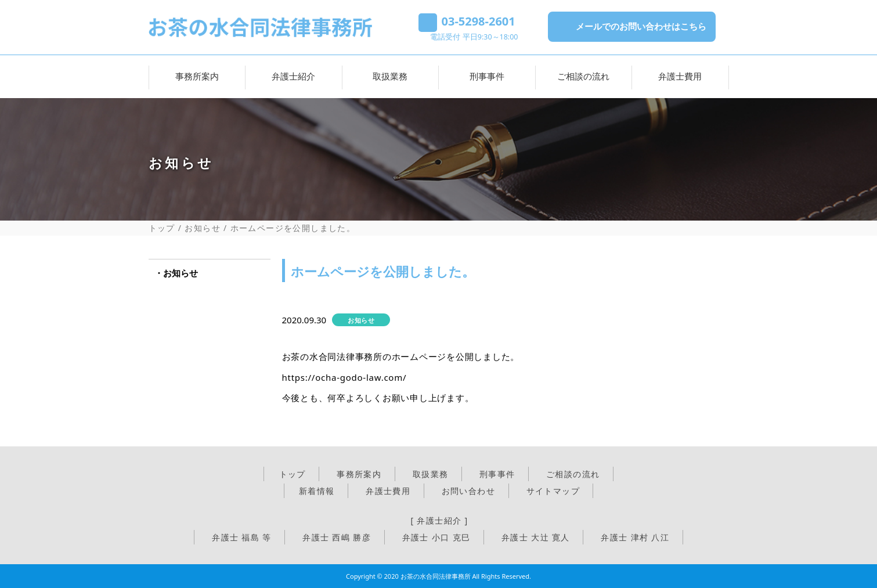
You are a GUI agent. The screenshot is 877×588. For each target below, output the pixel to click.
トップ (162, 228)
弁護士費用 (680, 76)
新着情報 (317, 491)
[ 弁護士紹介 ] (439, 520)
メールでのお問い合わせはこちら (641, 26)
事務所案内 (197, 76)
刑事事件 (487, 76)
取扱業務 (390, 76)
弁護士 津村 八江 (635, 537)
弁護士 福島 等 (241, 537)
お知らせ (203, 228)
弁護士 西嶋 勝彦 (337, 537)
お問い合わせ (468, 491)
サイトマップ (553, 491)
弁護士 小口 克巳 (436, 537)
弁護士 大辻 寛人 (536, 537)
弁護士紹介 (293, 76)
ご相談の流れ (583, 76)
